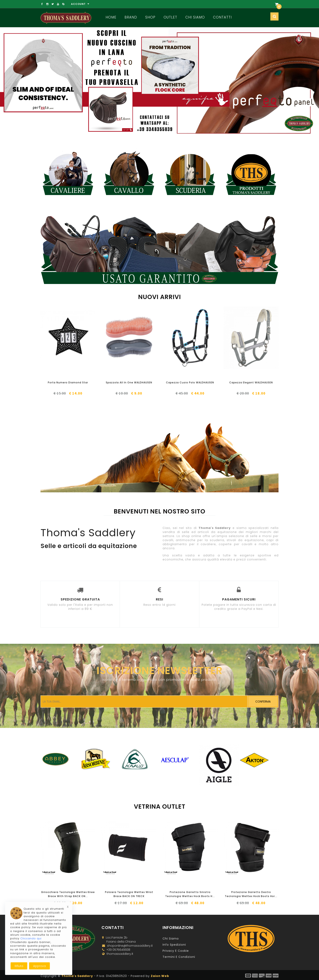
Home (111, 17)
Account (80, 4)
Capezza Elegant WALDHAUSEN (251, 382)
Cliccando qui (31, 938)
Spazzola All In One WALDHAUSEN (129, 382)
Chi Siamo (195, 17)
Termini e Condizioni (179, 957)
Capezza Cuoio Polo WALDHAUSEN (190, 382)
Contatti (222, 17)
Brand (131, 17)
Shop (150, 17)
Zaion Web (160, 976)
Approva (39, 966)
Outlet (170, 17)
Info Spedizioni (174, 945)
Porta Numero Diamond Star (68, 382)
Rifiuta (19, 966)
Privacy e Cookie (176, 951)
